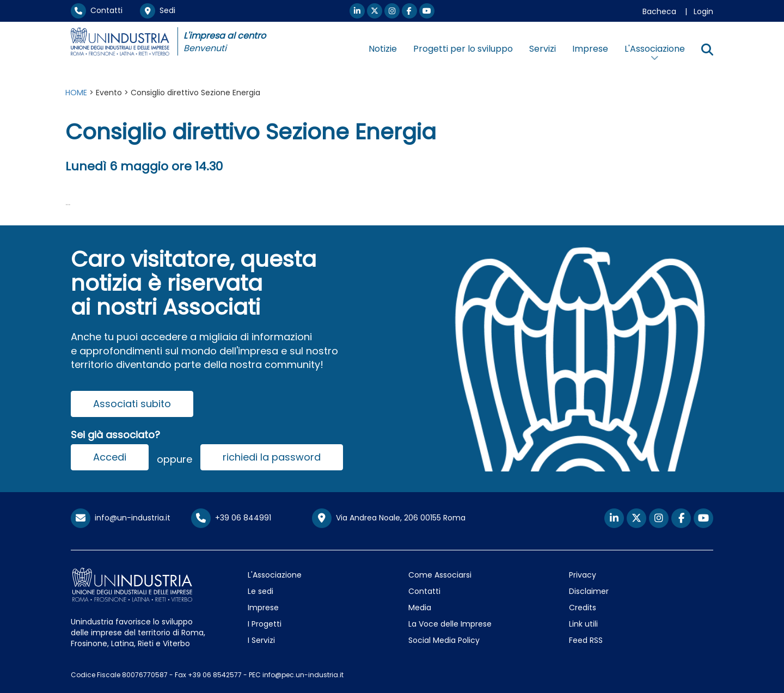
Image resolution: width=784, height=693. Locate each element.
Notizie (383, 49)
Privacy (583, 575)
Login (703, 11)
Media (420, 608)
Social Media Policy (444, 640)
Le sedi (261, 591)
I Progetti (265, 624)
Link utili (583, 624)
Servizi (543, 49)
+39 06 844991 (231, 518)
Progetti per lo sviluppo (463, 49)
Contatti (97, 10)
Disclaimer (589, 591)
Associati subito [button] (132, 404)
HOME (76, 93)
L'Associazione (275, 575)
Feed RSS (586, 640)
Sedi (158, 10)
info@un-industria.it (121, 518)
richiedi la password (272, 457)
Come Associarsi (440, 575)
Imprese (590, 49)
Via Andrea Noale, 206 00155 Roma (389, 518)
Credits (583, 608)
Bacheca (659, 11)
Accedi (110, 457)
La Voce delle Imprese (450, 624)
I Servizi (261, 640)
